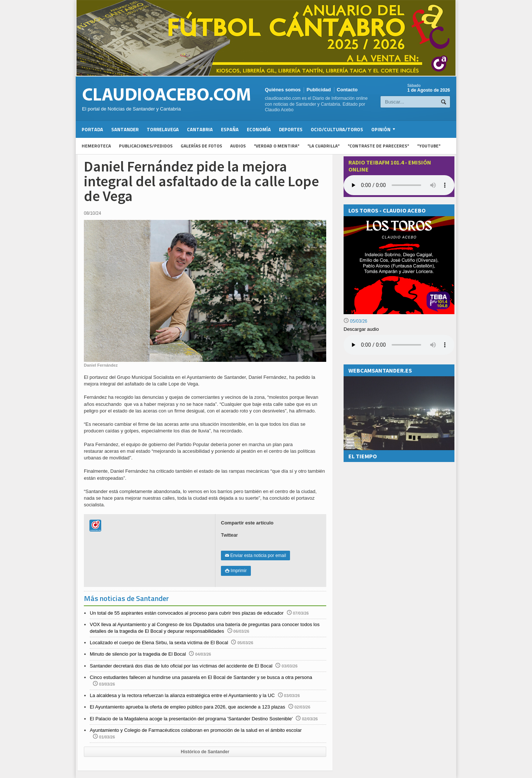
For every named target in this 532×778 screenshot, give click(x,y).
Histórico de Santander (205, 752)
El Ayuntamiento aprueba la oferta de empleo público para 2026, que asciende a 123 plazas (187, 707)
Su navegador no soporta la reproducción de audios (399, 345)
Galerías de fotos (201, 146)
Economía (259, 129)
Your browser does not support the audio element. (399, 185)
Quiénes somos (283, 90)
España (230, 129)
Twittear (229, 535)
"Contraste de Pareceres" (378, 146)
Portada (92, 129)
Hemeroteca (96, 146)
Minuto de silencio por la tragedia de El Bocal (138, 654)
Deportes (291, 129)
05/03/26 (355, 321)
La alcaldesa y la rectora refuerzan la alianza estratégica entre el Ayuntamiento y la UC (182, 695)
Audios (238, 146)
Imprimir (236, 571)
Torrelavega (163, 129)
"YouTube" (429, 146)
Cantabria (200, 129)
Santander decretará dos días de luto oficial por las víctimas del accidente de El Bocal (181, 666)
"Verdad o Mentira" (277, 146)
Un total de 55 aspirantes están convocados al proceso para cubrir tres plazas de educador (187, 613)
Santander (125, 129)
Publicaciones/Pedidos (146, 146)
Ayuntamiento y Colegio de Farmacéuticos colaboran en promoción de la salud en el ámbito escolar (196, 730)
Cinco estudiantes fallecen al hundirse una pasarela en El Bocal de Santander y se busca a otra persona (201, 677)
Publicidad (319, 90)
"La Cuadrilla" (323, 146)
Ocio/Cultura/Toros (337, 129)
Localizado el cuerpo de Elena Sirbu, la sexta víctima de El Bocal (159, 643)
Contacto (347, 90)
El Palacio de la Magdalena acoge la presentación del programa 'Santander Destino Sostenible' (191, 719)
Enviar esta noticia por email (255, 556)
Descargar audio (361, 329)
